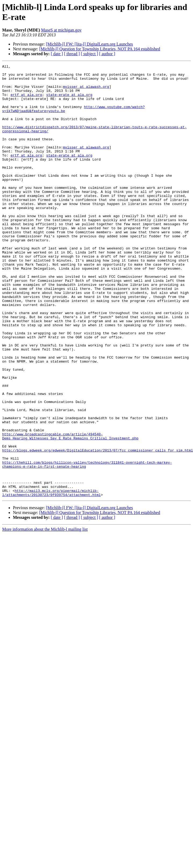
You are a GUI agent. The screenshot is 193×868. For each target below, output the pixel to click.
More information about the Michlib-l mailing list (45, 616)
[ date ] (57, 54)
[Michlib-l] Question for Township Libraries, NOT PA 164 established (100, 49)
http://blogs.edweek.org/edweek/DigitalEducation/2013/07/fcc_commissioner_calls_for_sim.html (98, 528)
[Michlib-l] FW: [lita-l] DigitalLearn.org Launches (90, 44)
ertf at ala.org (26, 101)
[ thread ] (72, 54)
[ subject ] (90, 54)
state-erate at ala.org (69, 101)
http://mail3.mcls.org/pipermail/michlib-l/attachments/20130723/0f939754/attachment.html (51, 579)
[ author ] (107, 54)
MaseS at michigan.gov (61, 30)
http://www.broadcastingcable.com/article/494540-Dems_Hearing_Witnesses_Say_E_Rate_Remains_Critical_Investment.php (70, 511)
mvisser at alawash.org (86, 91)
